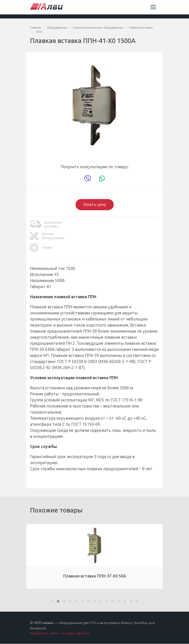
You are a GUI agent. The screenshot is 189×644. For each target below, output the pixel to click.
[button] (52, 601)
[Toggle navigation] (153, 7)
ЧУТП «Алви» (44, 623)
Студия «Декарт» (76, 633)
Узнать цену (95, 205)
